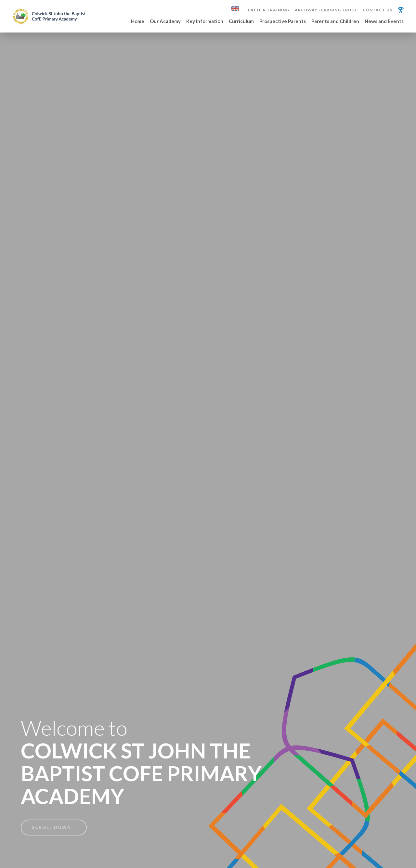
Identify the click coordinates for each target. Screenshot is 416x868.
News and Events (384, 21)
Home (138, 21)
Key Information (205, 21)
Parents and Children (335, 21)
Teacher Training (267, 10)
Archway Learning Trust (326, 10)
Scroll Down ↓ (54, 827)
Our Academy (165, 21)
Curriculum (241, 21)
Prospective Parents (283, 21)
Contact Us (377, 10)
